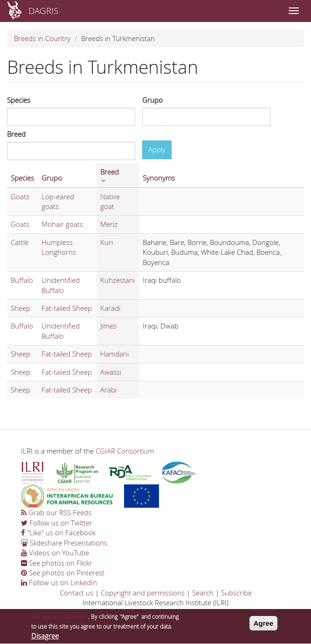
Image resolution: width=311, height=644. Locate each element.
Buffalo (22, 280)
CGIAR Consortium (125, 451)
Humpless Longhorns (59, 247)
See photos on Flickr (57, 563)
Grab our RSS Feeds (56, 512)
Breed (16, 134)
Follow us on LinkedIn (59, 582)
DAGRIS (43, 10)
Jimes (108, 326)
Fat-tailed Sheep (67, 308)
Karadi (110, 308)
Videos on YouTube (55, 553)
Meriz (109, 224)
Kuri (107, 242)
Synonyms (159, 178)
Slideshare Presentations (64, 543)
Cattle (20, 242)
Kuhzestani (117, 280)
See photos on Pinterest (63, 573)
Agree (264, 626)
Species (19, 100)
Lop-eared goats (58, 201)
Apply (157, 149)
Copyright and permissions (143, 593)
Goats (20, 196)
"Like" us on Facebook (58, 532)
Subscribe (236, 593)
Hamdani (114, 354)
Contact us (76, 593)
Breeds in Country (42, 38)
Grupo (152, 100)
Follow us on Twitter (57, 523)
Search (203, 593)
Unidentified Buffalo (61, 285)
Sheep (21, 308)
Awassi (111, 372)
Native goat (110, 201)
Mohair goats (62, 224)
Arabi (108, 390)
